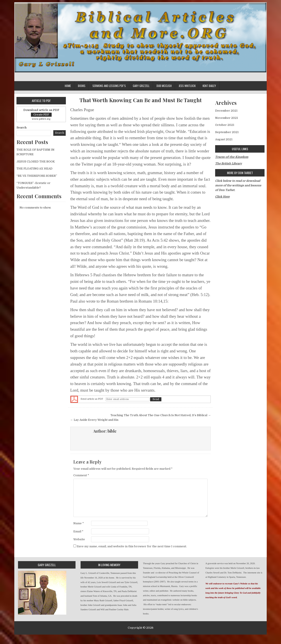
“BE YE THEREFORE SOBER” (37, 176)
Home (68, 86)
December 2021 (226, 111)
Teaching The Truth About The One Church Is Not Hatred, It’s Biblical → (161, 415)
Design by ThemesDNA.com (141, 639)
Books (82, 86)
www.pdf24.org (41, 119)
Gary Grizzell (141, 86)
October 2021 (225, 125)
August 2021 (224, 139)
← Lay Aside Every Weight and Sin (94, 420)
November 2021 (227, 118)
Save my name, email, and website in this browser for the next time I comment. (132, 546)
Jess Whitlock (187, 86)
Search (22, 128)
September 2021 (227, 132)
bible (112, 431)
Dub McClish (164, 86)
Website (79, 539)
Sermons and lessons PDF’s (109, 86)
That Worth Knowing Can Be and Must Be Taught (141, 100)
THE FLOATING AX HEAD (34, 169)
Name (79, 523)
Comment (81, 475)
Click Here (222, 197)
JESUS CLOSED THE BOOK (36, 161)
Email (78, 531)
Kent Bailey (209, 86)
